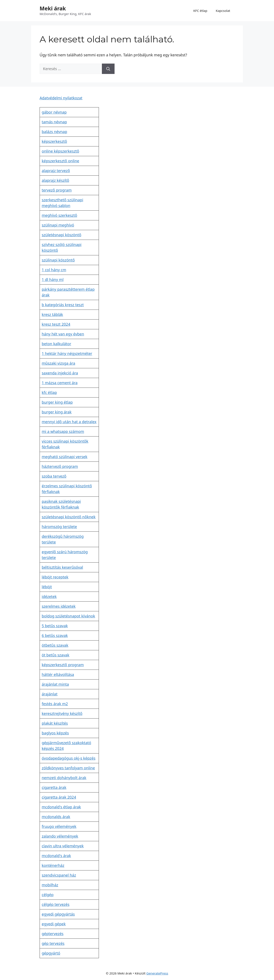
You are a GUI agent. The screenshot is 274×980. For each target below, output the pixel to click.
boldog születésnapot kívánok (68, 616)
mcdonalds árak (56, 817)
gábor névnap (54, 112)
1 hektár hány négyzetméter (67, 353)
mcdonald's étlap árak (61, 807)
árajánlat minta (55, 684)
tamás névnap (54, 122)
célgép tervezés (56, 904)
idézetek (49, 596)
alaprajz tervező (56, 171)
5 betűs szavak (55, 626)
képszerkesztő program (63, 665)
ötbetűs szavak (55, 645)
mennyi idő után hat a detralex (69, 422)
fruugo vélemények (59, 826)
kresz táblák (52, 314)
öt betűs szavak (55, 655)
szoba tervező (54, 476)
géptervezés (53, 934)
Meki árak (53, 8)
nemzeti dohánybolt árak (64, 778)
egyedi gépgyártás (58, 914)
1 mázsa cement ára (60, 383)
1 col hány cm (54, 270)
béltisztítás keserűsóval (62, 567)
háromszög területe (59, 527)
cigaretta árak (54, 787)
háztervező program (60, 466)
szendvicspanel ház (59, 875)
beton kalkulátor (56, 344)
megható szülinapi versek (65, 457)
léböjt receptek (55, 577)
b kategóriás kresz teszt (63, 305)
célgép (48, 895)
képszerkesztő (54, 141)
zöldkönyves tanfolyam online (68, 768)
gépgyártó (51, 953)
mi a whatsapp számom (63, 431)
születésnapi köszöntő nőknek (69, 517)
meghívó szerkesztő (59, 215)
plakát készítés (55, 723)
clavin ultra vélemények (63, 846)
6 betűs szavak (55, 635)
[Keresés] (108, 69)
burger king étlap (57, 402)
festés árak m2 (55, 704)
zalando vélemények (60, 836)
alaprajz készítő (55, 180)
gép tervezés (53, 943)
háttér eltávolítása (58, 674)
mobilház (50, 885)
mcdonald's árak (56, 856)
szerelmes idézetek (59, 606)
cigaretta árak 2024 (59, 797)
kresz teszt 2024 (56, 324)
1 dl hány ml (53, 279)
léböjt (47, 587)
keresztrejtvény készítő (62, 713)
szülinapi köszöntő (58, 260)
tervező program (57, 190)
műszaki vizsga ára (58, 363)
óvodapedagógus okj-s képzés (69, 758)
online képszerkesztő (60, 151)
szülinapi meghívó (58, 225)
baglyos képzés (55, 733)
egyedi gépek (54, 924)
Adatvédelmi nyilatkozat (61, 98)
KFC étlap (200, 11)
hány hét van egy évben (63, 334)
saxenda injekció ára (60, 373)
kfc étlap (49, 392)
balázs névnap (54, 132)
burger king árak (57, 412)
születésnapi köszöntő (62, 235)
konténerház (53, 865)
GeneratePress (157, 973)
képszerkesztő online (60, 161)
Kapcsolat (223, 11)
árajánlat (50, 694)
